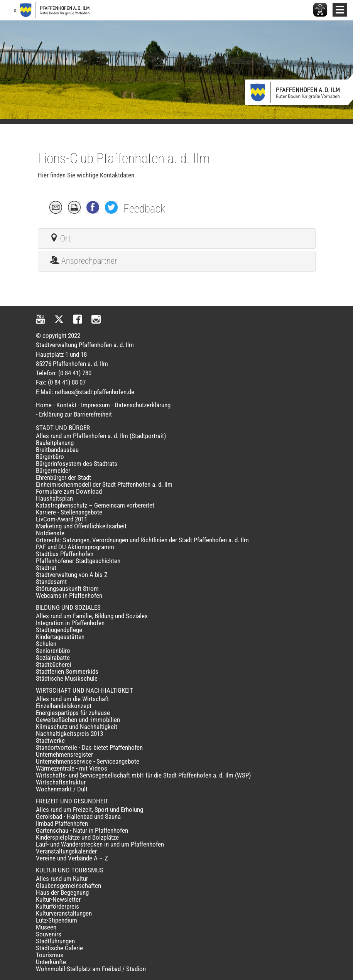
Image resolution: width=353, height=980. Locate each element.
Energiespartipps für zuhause (73, 713)
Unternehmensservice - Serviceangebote (88, 761)
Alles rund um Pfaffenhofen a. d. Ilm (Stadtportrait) (101, 436)
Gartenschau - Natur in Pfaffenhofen (82, 830)
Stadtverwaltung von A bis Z (72, 575)
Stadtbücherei (54, 665)
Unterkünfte (51, 962)
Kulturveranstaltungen (64, 913)
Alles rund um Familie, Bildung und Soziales (92, 616)
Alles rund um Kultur (62, 879)
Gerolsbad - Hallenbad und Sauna (78, 816)
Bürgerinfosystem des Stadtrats (77, 464)
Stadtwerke (50, 740)
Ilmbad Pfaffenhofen (62, 823)
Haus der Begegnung (62, 892)
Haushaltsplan (54, 498)
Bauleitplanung (55, 443)
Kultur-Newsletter (58, 899)
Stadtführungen (55, 941)
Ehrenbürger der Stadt (63, 477)
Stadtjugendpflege (59, 630)
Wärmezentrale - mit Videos (72, 768)
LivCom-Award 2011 (62, 519)
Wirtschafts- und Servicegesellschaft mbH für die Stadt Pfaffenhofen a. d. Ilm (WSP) (143, 775)
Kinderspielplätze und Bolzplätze (77, 837)
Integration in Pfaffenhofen (70, 623)
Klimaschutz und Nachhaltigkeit (77, 727)
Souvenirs (49, 934)
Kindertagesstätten (60, 637)
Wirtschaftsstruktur (61, 782)
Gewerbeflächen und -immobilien (78, 720)
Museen (46, 927)
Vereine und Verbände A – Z (72, 858)
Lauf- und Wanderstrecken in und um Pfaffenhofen (100, 844)
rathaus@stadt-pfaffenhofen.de (95, 392)
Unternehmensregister (64, 754)
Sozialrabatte (53, 658)
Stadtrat (46, 568)
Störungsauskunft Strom (67, 589)
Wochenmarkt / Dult (62, 789)
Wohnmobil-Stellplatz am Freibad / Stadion (91, 969)
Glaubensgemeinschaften (68, 886)
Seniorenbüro (53, 651)
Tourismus (50, 955)
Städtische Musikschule (67, 678)
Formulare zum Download (69, 491)
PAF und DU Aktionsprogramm (75, 547)
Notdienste (50, 533)
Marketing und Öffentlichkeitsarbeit (81, 526)
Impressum (95, 405)
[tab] (177, 239)
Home (44, 405)
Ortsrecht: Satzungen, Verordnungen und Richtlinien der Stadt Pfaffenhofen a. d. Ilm (142, 540)
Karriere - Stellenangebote (69, 512)
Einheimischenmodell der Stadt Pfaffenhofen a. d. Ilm (104, 484)
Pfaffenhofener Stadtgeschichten (78, 561)
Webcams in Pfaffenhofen (69, 595)
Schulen (46, 644)
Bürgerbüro (50, 457)
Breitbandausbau (57, 450)
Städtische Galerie (59, 948)
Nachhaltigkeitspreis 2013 (69, 734)
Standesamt (51, 582)
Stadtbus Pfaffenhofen (65, 554)
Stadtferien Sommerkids (67, 671)
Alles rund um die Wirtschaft (72, 699)
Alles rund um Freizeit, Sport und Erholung (90, 810)
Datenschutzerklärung (143, 405)
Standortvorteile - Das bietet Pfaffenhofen (89, 747)
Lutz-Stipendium (57, 920)
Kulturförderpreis (57, 906)
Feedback (144, 209)
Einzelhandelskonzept (64, 706)
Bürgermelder (53, 471)
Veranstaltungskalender (66, 851)
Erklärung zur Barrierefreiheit (75, 414)
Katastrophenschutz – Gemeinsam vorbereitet (95, 505)
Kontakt (66, 405)
